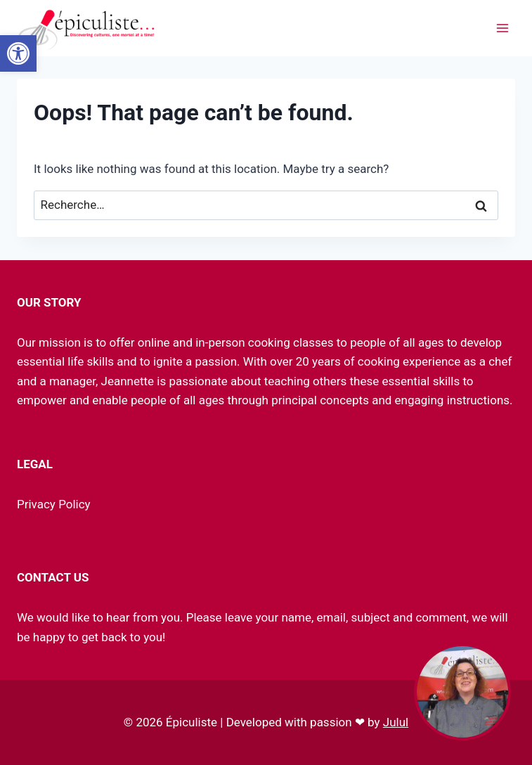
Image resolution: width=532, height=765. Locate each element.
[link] (18, 53)
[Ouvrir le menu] (502, 28)
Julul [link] (396, 722)
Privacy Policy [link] (54, 504)
